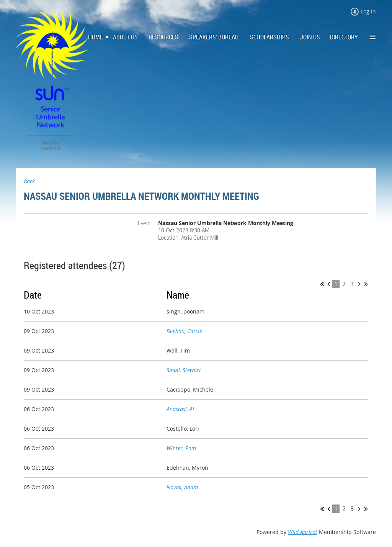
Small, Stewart (184, 370)
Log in (368, 11)
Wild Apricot (303, 532)
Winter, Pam (181, 448)
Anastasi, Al (180, 409)
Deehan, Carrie (184, 331)
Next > (359, 284)
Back (29, 181)
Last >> (366, 284)
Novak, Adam (182, 487)
